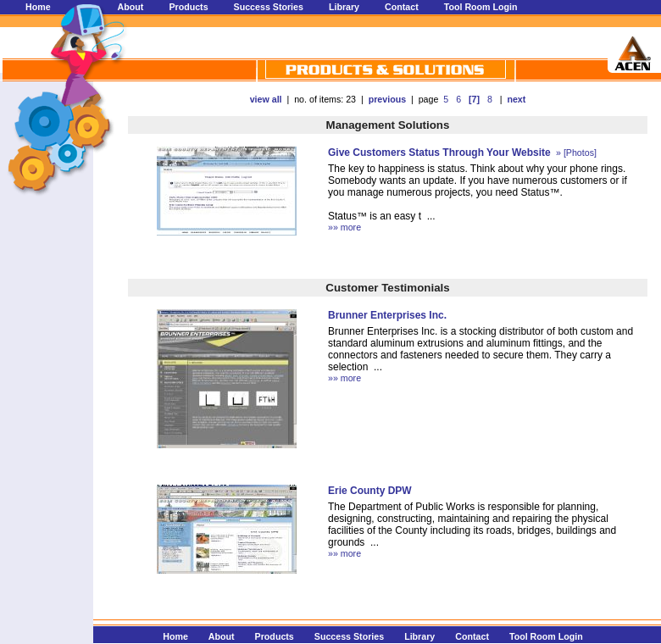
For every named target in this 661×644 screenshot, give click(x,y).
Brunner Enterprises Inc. (387, 315)
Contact (402, 7)
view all (266, 99)
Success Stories (269, 7)
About (131, 7)
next (516, 99)
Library (344, 7)
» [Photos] (575, 153)
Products (188, 7)
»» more (344, 227)
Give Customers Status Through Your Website (439, 153)
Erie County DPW (370, 491)
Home (38, 7)
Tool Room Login (481, 7)
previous (387, 99)
